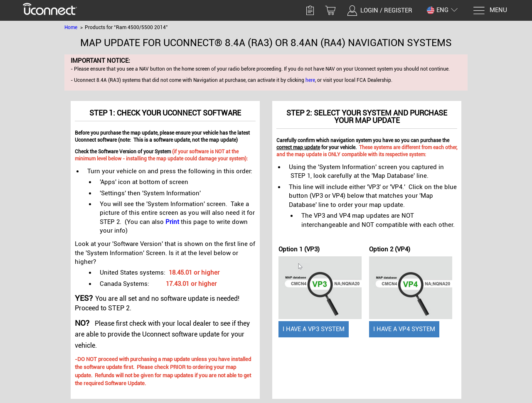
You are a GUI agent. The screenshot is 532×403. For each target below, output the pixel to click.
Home (71, 27)
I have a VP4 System (404, 329)
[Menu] (490, 11)
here (310, 80)
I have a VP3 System (314, 329)
